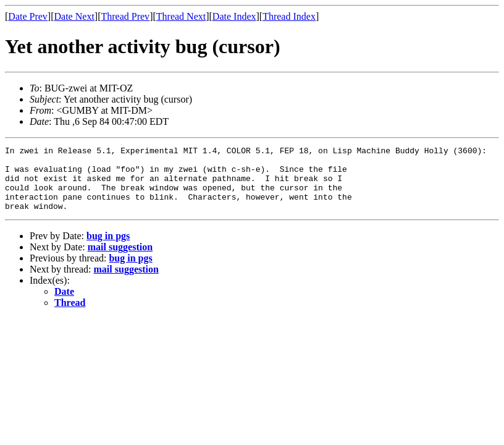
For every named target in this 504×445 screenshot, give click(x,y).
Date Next (74, 16)
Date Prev (28, 16)
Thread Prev (125, 16)
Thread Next (181, 16)
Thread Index (289, 16)
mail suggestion (120, 260)
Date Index (234, 16)
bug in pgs (108, 249)
